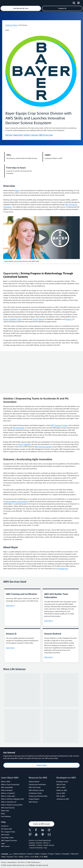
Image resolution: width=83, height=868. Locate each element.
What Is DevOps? (7, 790)
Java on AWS (61, 793)
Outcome (35, 135)
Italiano (58, 854)
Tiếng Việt (74, 854)
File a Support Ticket (8, 832)
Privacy (3, 862)
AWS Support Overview (9, 840)
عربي (10, 854)
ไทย (16, 857)
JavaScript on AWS (63, 799)
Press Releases (6, 816)
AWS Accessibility (7, 787)
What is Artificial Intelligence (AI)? (12, 799)
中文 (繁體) (44, 857)
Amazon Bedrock (38, 319)
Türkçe (3, 857)
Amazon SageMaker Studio (12, 319)
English (37, 854)
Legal (3, 843)
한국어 (27, 857)
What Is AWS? (6, 782)
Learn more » (10, 605)
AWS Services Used (46, 135)
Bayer (17, 190)
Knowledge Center (7, 838)
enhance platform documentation (16, 501)
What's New (5, 811)
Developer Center (62, 782)
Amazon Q (69, 319)
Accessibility (12, 862)
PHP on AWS (61, 796)
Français (51, 854)
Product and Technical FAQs (38, 796)
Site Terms (21, 862)
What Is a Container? (8, 793)
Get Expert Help (6, 829)
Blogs (3, 813)
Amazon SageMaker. (24, 444)
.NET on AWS (61, 787)
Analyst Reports (34, 799)
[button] (21, 8)
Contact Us (5, 826)
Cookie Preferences (33, 862)
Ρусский (10, 857)
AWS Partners (33, 802)
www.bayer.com (63, 569)
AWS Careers (5, 846)
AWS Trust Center (35, 787)
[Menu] (78, 2)
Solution (27, 135)
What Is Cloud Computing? (10, 784)
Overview (9, 135)
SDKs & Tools (61, 784)
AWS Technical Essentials (43, 447)
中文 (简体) (35, 857)
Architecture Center (35, 793)
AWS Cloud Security (8, 808)
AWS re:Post (5, 835)
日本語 (21, 857)
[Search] (74, 2)
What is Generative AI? (9, 802)
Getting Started (34, 782)
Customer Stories (11, 25)
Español (44, 854)
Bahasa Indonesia (20, 854)
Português (66, 854)
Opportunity (18, 135)
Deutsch (30, 854)
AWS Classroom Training (59, 425)
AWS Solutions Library (36, 790)
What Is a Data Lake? (8, 796)
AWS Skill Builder (18, 428)
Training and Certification (37, 784)
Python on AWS (62, 790)
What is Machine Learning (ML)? (12, 805)
